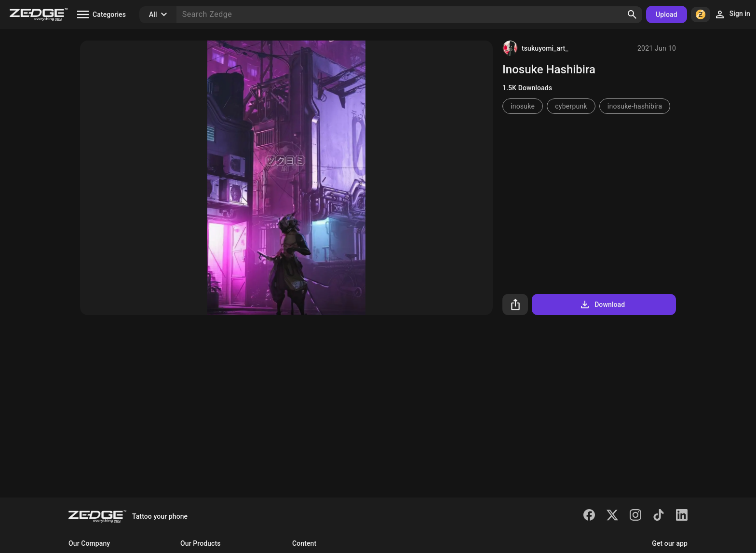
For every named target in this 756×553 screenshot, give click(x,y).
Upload (667, 14)
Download (602, 304)
